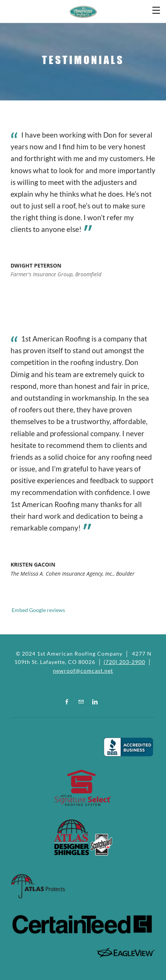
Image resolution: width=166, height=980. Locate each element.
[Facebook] (67, 701)
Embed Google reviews (38, 610)
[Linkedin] (95, 701)
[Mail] (81, 701)
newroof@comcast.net (83, 671)
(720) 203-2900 (124, 662)
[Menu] (157, 9)
